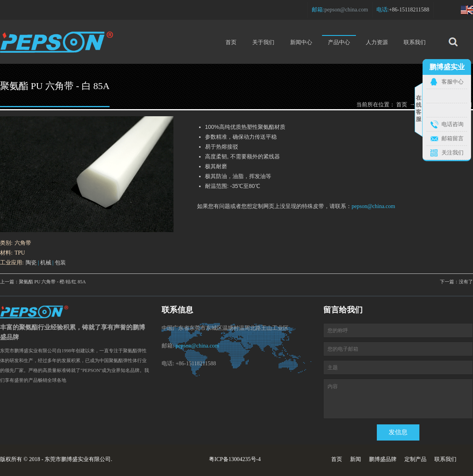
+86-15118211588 (409, 10)
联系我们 (415, 42)
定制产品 (415, 459)
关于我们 (263, 42)
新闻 (356, 459)
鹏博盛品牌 (383, 459)
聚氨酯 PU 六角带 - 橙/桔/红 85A (52, 282)
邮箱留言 (453, 139)
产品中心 (339, 40)
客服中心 (453, 82)
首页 (231, 42)
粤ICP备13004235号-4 (235, 459)
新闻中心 (301, 42)
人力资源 (377, 42)
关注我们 (453, 153)
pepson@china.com (346, 10)
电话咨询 (453, 124)
